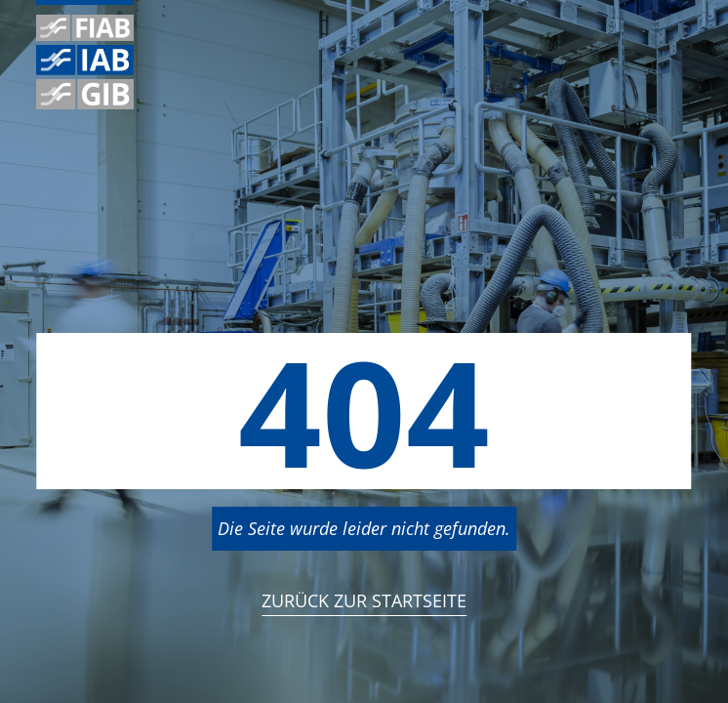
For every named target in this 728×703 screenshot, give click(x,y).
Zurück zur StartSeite (364, 600)
